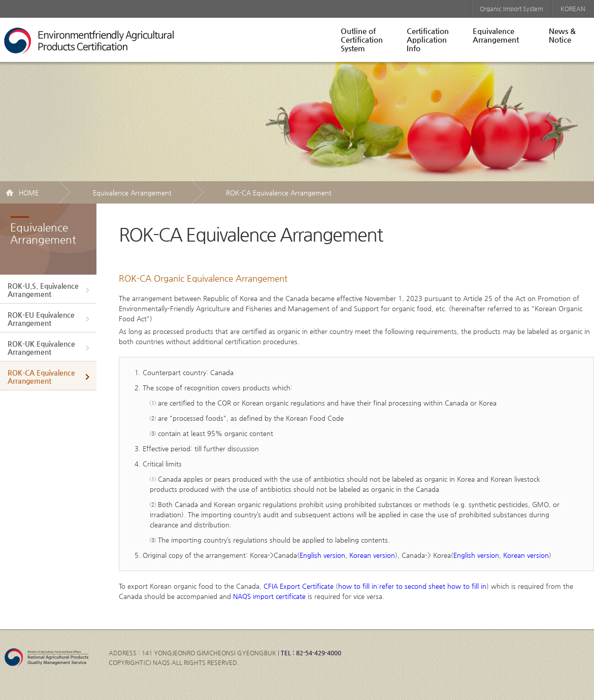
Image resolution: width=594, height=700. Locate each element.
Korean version (372, 555)
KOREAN (573, 9)
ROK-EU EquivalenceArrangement (41, 319)
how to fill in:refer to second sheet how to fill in (412, 586)
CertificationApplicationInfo (428, 39)
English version (322, 555)
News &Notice (562, 35)
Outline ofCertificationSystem (362, 39)
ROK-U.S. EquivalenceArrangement (43, 290)
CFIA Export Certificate (299, 586)
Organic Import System (511, 9)
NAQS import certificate (269, 596)
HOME (29, 193)
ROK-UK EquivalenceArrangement (41, 348)
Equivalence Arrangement (132, 193)
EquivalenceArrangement (496, 35)
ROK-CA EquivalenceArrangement (41, 377)
